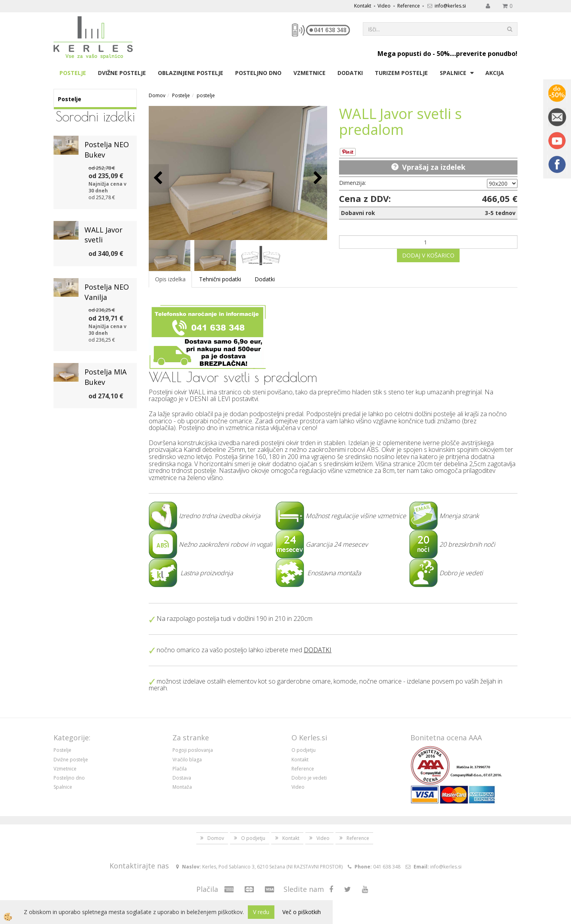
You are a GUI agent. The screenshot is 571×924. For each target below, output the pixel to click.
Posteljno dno (258, 73)
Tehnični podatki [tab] (220, 279)
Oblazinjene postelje (191, 73)
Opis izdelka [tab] (170, 279)
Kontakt (363, 6)
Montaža (182, 787)
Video (384, 6)
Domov (157, 95)
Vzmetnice (309, 73)
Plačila (180, 769)
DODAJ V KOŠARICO (428, 255)
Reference (409, 6)
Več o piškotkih (302, 912)
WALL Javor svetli (103, 235)
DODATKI (318, 650)
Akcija (495, 73)
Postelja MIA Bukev (105, 377)
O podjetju (304, 750)
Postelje (73, 73)
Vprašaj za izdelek (434, 167)
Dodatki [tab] (265, 279)
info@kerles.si (450, 6)
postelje (206, 95)
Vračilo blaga (187, 760)
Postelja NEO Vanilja (107, 292)
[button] (317, 178)
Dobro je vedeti (309, 778)
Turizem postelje (401, 73)
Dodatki (350, 73)
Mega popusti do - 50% (414, 54)
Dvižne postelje (122, 73)
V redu (261, 912)
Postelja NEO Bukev (107, 150)
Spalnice (453, 73)
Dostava (182, 778)
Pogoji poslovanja (193, 750)
